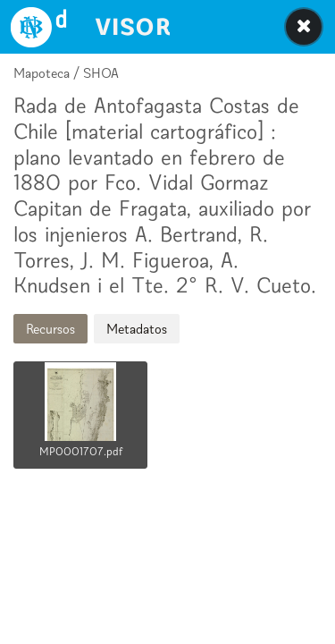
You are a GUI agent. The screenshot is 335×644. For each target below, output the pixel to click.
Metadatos (137, 329)
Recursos (50, 329)
